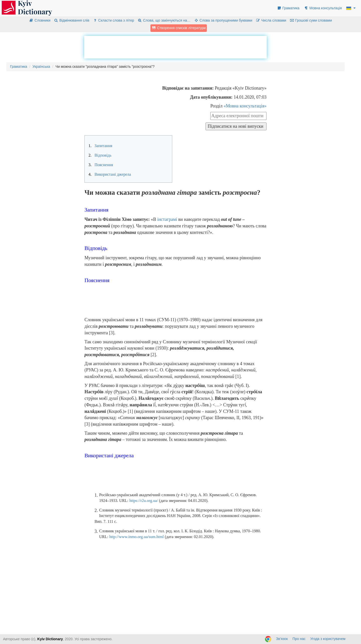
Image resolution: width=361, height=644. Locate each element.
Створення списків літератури (179, 28)
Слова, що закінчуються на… (164, 20)
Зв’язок (282, 639)
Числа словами (271, 20)
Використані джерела (110, 174)
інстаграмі (167, 219)
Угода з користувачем (328, 639)
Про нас (299, 639)
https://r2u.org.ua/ (144, 501)
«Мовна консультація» (245, 106)
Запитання (100, 146)
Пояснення (101, 165)
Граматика (288, 8)
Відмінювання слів (72, 20)
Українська (41, 67)
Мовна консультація (323, 8)
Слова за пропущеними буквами (223, 20)
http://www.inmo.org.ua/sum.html (137, 537)
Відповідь (100, 155)
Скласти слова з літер (113, 20)
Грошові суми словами (311, 20)
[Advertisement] (175, 47)
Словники (40, 20)
